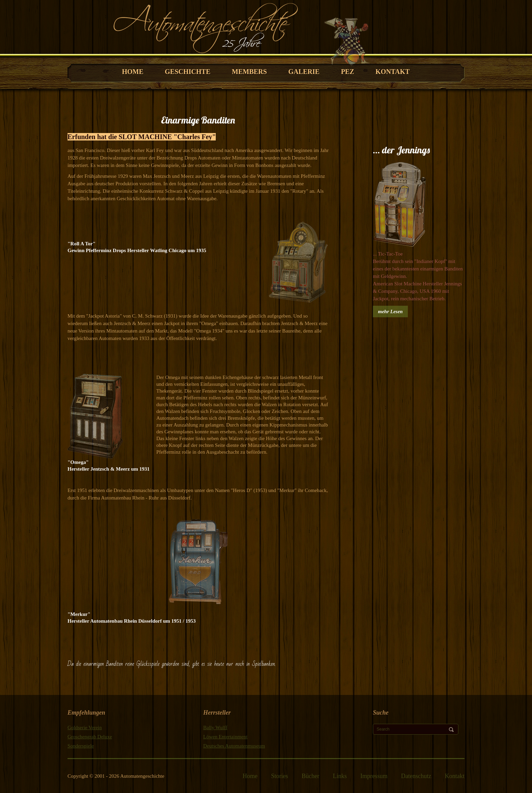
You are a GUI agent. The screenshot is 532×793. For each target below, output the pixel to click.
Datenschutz (416, 776)
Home (250, 776)
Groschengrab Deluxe (90, 737)
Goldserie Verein (85, 728)
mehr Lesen (390, 311)
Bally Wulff (215, 728)
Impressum (374, 776)
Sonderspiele (81, 746)
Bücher (310, 776)
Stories (280, 776)
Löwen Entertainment (225, 737)
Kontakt (455, 776)
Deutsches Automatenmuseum (234, 746)
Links (340, 776)
